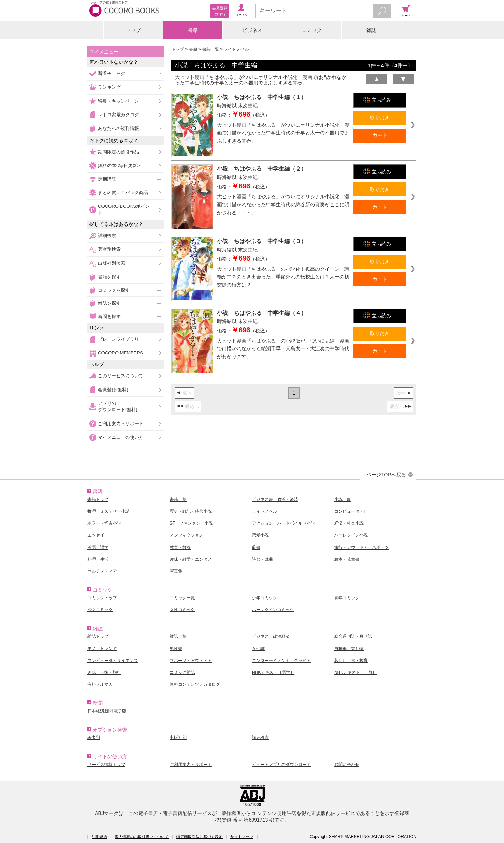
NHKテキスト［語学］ (273, 672)
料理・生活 (98, 559)
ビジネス (252, 30)
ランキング (109, 87)
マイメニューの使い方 (121, 437)
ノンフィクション (187, 535)
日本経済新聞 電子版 (107, 711)
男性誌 (176, 649)
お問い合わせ (347, 765)
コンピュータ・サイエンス (113, 661)
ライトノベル (236, 49)
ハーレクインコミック (273, 610)
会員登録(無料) (113, 390)
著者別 (94, 738)
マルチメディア (102, 571)
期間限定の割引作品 (118, 152)
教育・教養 (180, 547)
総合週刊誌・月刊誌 (353, 636)
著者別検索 (109, 249)
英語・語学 (98, 547)
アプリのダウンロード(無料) (118, 406)
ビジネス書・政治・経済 (275, 499)
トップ (133, 30)
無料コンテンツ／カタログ (195, 684)
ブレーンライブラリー (121, 339)
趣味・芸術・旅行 (104, 672)
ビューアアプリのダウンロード (281, 765)
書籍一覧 (211, 49)
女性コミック (182, 610)
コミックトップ (102, 598)
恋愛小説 (260, 535)
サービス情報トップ (106, 765)
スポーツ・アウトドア (191, 661)
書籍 (193, 30)
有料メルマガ (100, 684)
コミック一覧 (182, 598)
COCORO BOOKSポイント (124, 209)
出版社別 (178, 738)
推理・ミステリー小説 (108, 511)
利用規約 (99, 837)
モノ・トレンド (102, 649)
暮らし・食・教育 (351, 661)
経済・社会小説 (349, 523)
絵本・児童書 (347, 559)
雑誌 (371, 30)
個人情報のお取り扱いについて (142, 837)
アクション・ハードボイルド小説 (283, 523)
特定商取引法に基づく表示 (199, 837)
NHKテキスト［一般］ (355, 672)
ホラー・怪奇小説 (104, 523)
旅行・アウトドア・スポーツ (362, 547)
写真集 (176, 571)
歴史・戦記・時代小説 (191, 511)
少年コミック (265, 598)
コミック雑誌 (182, 672)
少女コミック (100, 610)
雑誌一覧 (178, 636)
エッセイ (96, 535)
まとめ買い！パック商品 (123, 192)
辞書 (256, 547)
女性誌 (258, 649)
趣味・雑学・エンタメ (191, 559)
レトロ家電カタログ (118, 115)
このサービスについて (121, 376)
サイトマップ (242, 837)
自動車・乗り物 (349, 649)
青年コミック (347, 598)
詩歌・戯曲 (262, 559)
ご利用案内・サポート (121, 424)
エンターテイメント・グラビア (281, 661)
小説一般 (343, 499)
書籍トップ (98, 499)
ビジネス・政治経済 (271, 636)
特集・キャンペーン (118, 101)
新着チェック (112, 73)
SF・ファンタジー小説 (191, 523)
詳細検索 (107, 236)
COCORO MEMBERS (121, 353)
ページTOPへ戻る (386, 475)
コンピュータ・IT (351, 511)
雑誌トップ (98, 636)
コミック (312, 30)
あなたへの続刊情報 (118, 128)
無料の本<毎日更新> (119, 165)
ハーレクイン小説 (351, 535)
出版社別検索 (112, 263)
